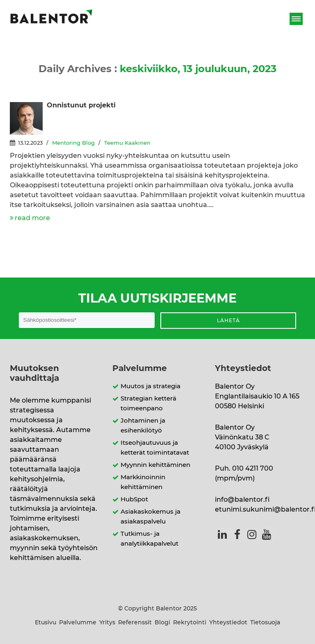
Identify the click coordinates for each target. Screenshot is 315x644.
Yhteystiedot (228, 623)
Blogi (162, 623)
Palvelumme (78, 623)
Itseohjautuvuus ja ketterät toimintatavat (155, 448)
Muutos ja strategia (151, 386)
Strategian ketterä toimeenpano (148, 404)
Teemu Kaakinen (127, 143)
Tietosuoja (265, 623)
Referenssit (135, 623)
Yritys (107, 623)
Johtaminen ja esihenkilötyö (143, 426)
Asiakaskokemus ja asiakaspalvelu (151, 517)
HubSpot (134, 499)
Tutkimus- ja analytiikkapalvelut (150, 539)
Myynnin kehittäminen (155, 465)
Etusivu (46, 623)
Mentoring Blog (73, 143)
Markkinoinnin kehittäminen (143, 482)
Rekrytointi (190, 623)
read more (32, 218)
